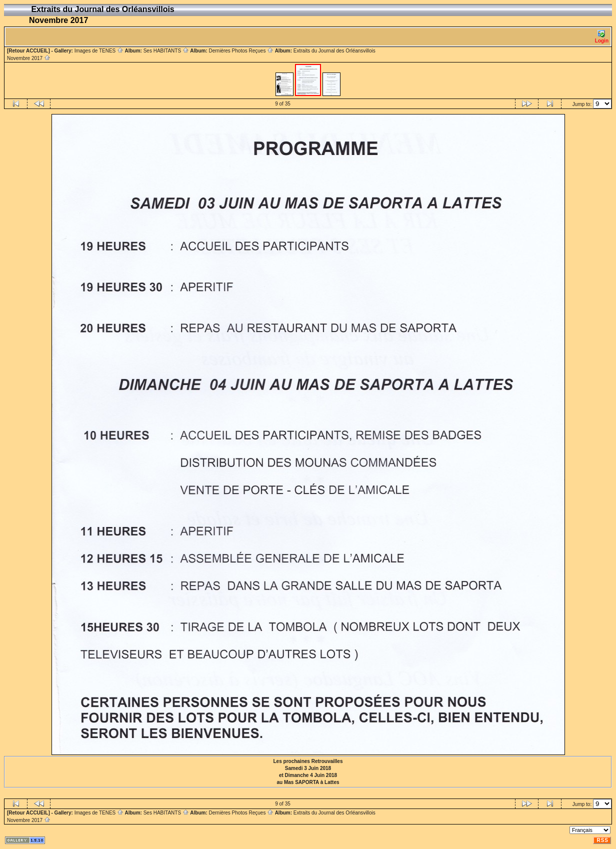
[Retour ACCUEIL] (28, 51)
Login (602, 37)
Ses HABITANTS (166, 51)
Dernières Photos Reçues (241, 51)
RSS (602, 840)
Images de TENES (99, 51)
